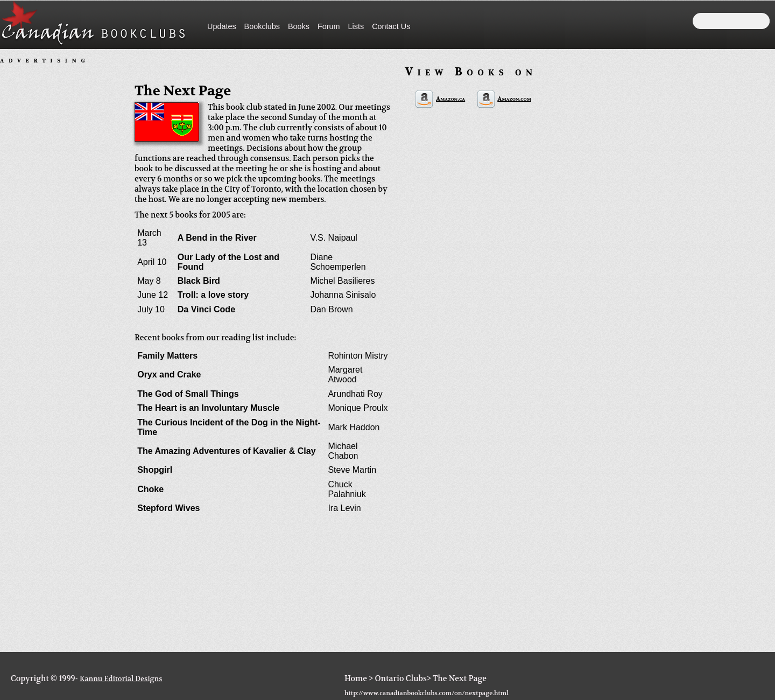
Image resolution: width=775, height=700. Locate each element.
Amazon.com (514, 99)
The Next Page (460, 679)
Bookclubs (262, 26)
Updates (222, 26)
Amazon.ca (450, 99)
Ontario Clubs (400, 679)
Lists (356, 26)
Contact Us (391, 26)
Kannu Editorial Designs (121, 679)
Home (356, 679)
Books (299, 26)
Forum (329, 26)
